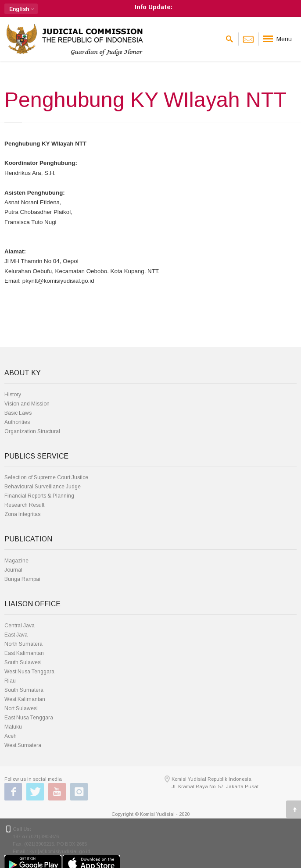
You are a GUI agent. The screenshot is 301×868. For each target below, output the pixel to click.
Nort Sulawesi (21, 708)
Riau (10, 681)
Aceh (11, 736)
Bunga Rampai (22, 579)
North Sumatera (23, 644)
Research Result (24, 505)
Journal (13, 570)
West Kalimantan (25, 699)
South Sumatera (24, 690)
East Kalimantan (24, 653)
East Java (16, 635)
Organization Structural (32, 431)
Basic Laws (18, 413)
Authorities (17, 422)
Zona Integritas (22, 514)
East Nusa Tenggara (29, 718)
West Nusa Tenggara (29, 672)
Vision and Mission (27, 404)
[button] (21, 9)
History (13, 395)
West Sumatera (23, 745)
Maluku (13, 727)
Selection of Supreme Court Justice (46, 477)
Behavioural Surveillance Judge (43, 487)
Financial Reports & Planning (39, 496)
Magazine (16, 561)
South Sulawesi (23, 662)
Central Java (20, 626)
